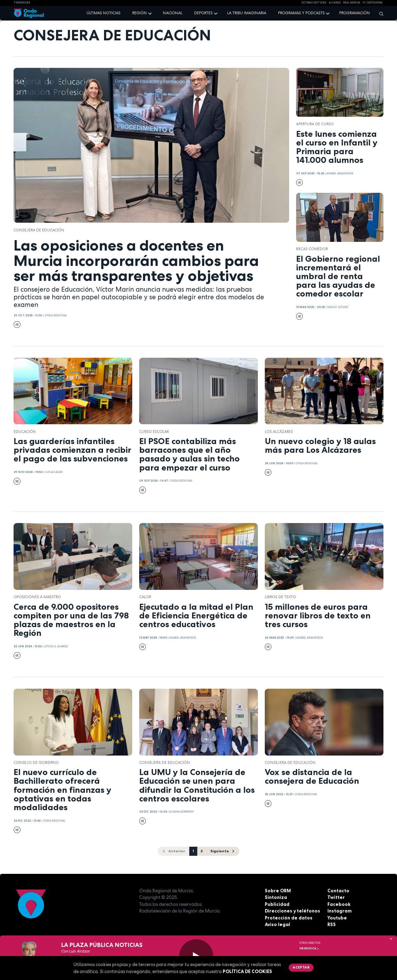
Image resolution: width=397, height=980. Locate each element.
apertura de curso (315, 124)
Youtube (337, 918)
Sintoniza (276, 897)
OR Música (309, 948)
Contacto (338, 891)
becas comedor (312, 249)
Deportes (203, 13)
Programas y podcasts (301, 13)
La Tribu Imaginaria (247, 13)
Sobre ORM (278, 891)
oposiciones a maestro (37, 597)
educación (25, 432)
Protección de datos (289, 918)
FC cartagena (372, 3)
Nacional (173, 13)
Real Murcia (352, 3)
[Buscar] (380, 14)
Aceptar (301, 967)
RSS (332, 924)
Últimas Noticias (314, 3)
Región (140, 13)
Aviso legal (277, 924)
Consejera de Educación (39, 230)
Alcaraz (335, 3)
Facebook (339, 904)
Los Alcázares (279, 432)
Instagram (340, 911)
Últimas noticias (104, 13)
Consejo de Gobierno (36, 762)
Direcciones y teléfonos (292, 911)
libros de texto (280, 597)
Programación (355, 13)
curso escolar (154, 432)
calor (145, 597)
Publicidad (277, 904)
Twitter (336, 897)
